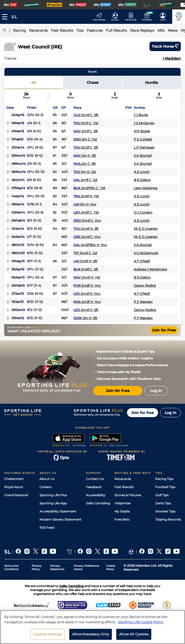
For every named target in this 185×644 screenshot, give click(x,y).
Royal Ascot (14, 487)
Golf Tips (162, 495)
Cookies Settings (48, 634)
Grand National (16, 495)
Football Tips (165, 487)
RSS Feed (47, 528)
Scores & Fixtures (128, 495)
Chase (93, 83)
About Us (47, 479)
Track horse (165, 46)
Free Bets (122, 519)
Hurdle (152, 83)
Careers (45, 487)
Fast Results (124, 487)
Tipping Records (168, 519)
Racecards (123, 479)
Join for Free (164, 330)
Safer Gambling (98, 503)
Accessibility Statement (58, 511)
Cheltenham (14, 479)
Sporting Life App (53, 503)
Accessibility (96, 495)
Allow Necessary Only (91, 634)
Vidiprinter (123, 503)
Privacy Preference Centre (86, 567)
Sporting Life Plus (53, 495)
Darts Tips (163, 503)
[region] (92, 627)
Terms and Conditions (11, 567)
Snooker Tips (165, 511)
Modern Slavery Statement (60, 519)
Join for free (143, 413)
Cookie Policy (111, 567)
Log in (170, 413)
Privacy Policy (37, 567)
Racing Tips (164, 479)
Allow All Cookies (134, 634)
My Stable (122, 511)
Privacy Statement (57, 567)
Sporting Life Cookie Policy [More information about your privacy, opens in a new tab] (141, 622)
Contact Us (95, 479)
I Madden (172, 58)
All (33, 83)
